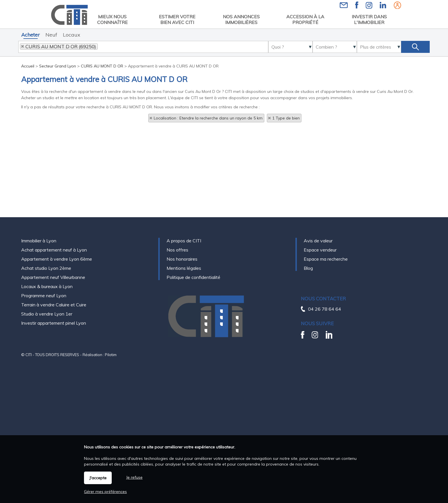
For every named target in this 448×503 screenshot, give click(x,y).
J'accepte (98, 478)
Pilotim (111, 355)
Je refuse (134, 477)
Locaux (72, 35)
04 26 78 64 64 (325, 309)
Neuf (51, 35)
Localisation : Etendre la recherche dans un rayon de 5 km (208, 118)
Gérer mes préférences (105, 492)
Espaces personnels (397, 5)
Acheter (30, 35)
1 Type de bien (286, 118)
